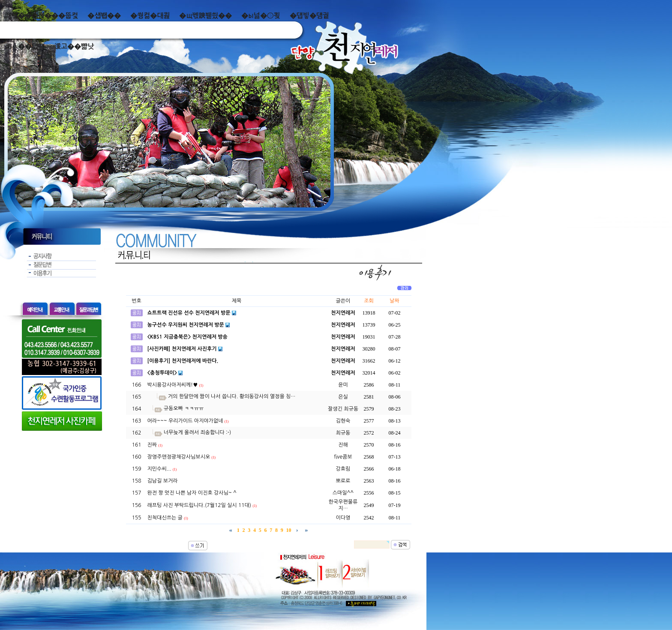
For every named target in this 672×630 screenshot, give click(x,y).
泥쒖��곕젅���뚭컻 (41, 16)
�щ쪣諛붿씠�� (205, 16)
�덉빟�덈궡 (309, 16)
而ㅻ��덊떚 (25, 46)
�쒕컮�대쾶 (150, 16)
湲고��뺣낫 (74, 46)
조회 (369, 301)
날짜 (394, 301)
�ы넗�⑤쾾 (261, 16)
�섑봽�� (104, 16)
